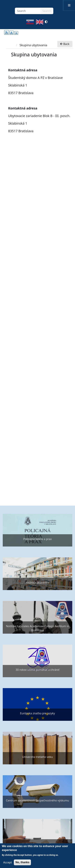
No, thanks (22, 862)
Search (47, 11)
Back (65, 44)
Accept (8, 862)
